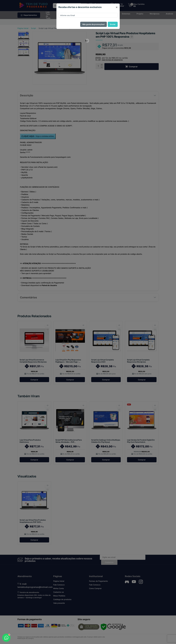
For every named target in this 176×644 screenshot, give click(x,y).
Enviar (113, 24)
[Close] (117, 7)
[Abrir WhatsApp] (6, 638)
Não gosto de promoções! (94, 24)
